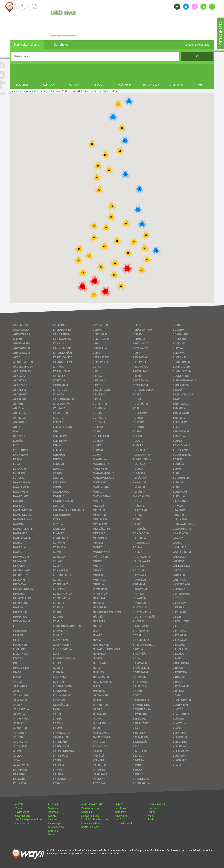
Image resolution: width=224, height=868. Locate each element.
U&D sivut (63, 13)
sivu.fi (118, 819)
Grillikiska (53, 831)
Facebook (120, 808)
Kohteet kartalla (90, 816)
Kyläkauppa (55, 823)
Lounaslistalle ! (123, 823)
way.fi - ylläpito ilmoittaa (29, 819)
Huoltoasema (56, 827)
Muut (51, 835)
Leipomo (53, 819)
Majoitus (53, 808)
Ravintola (53, 812)
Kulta (151, 816)
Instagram (120, 812)
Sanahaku (87, 812)
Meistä (19, 808)
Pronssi (152, 808)
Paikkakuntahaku (91, 808)
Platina (152, 819)
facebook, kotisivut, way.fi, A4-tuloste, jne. (64, 36)
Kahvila (52, 816)
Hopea (152, 812)
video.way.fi (121, 816)
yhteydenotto (220, 33)
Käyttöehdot (22, 812)
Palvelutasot (22, 823)
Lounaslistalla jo (91, 823)
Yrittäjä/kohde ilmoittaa (95, 819)
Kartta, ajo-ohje (90, 827)
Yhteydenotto (23, 816)
